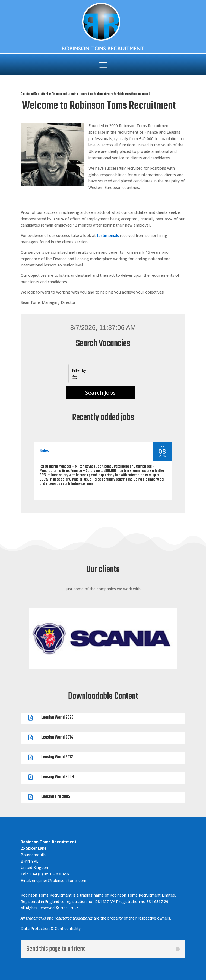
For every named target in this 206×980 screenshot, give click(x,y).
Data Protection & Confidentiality (51, 928)
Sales (44, 450)
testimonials (108, 235)
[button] (100, 373)
